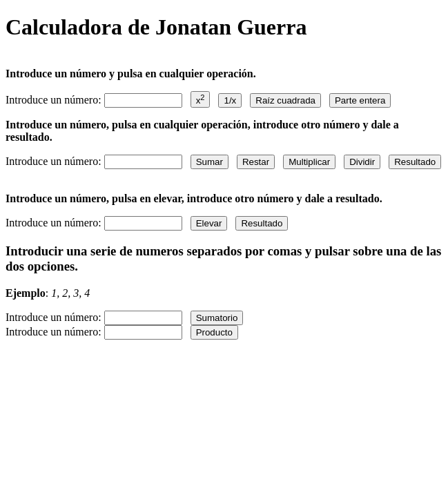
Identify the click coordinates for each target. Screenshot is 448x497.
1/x (230, 100)
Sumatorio (217, 318)
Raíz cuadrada (285, 100)
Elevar (209, 223)
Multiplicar (309, 162)
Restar (256, 162)
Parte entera (360, 100)
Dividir (362, 162)
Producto (214, 332)
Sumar (210, 162)
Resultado (415, 162)
